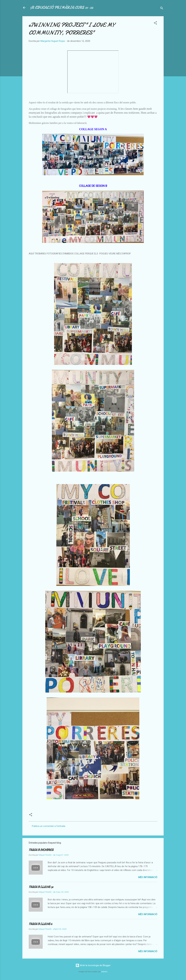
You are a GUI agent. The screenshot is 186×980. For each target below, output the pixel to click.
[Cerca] (162, 9)
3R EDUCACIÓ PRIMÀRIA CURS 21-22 (62, 8)
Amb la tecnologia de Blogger (93, 965)
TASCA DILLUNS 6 (41, 924)
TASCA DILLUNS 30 (41, 887)
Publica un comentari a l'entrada (49, 826)
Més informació (148, 877)
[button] (155, 23)
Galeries (104, 972)
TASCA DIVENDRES (41, 850)
